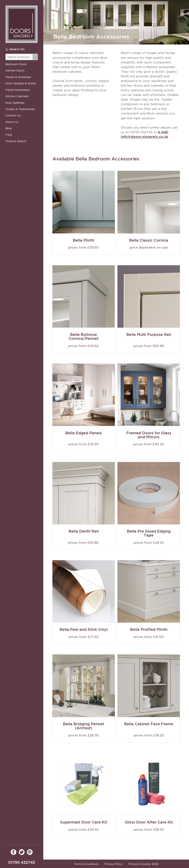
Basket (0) (17, 49)
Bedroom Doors (16, 64)
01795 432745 (22, 862)
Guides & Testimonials (20, 109)
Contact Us (13, 115)
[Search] (35, 57)
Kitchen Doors (15, 71)
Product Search (16, 141)
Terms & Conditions (86, 864)
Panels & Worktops (18, 77)
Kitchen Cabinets (17, 96)
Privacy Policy (113, 864)
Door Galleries (15, 103)
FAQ (9, 135)
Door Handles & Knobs (21, 83)
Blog (9, 128)
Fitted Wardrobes (18, 90)
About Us (12, 122)
